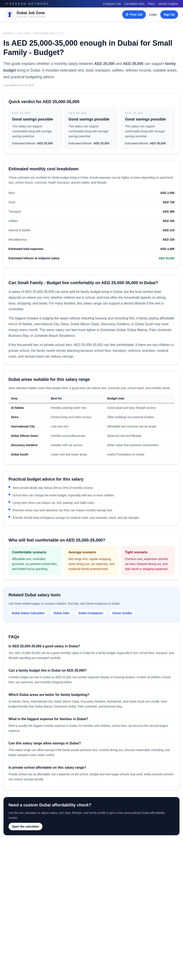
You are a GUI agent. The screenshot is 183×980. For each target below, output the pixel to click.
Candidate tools (134, 4)
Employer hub (112, 4)
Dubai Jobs (61, 613)
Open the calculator (25, 827)
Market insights (168, 4)
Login (153, 15)
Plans (151, 4)
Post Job (134, 15)
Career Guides (122, 613)
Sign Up (169, 15)
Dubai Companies (91, 613)
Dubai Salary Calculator (28, 613)
